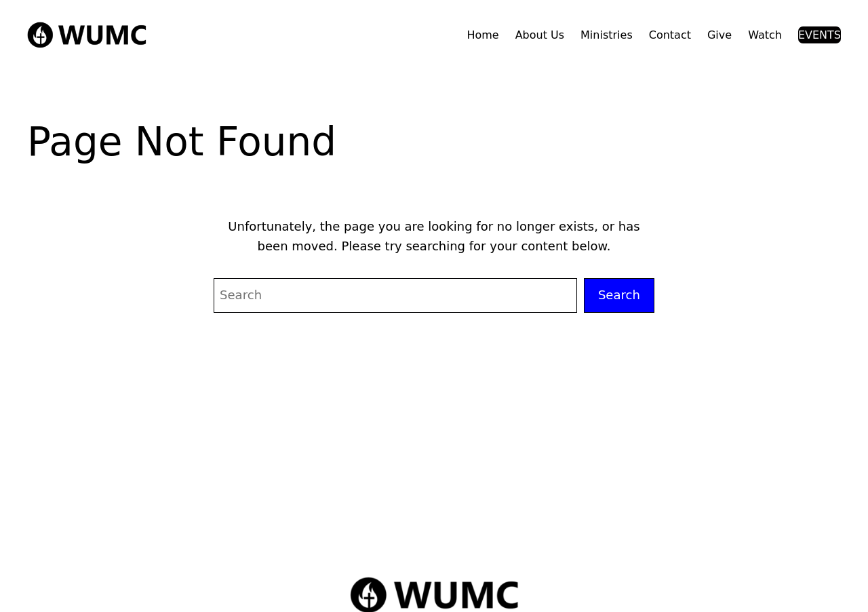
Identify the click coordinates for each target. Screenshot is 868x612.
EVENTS (820, 35)
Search (619, 295)
